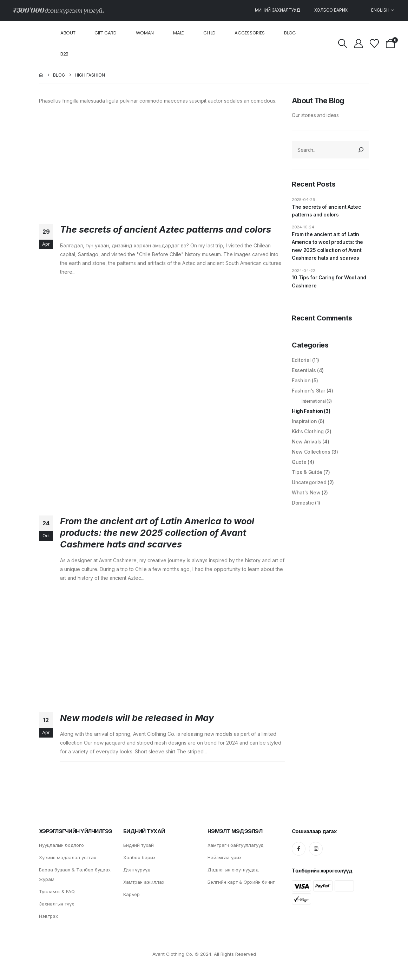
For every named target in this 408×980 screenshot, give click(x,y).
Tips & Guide (307, 472)
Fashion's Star (308, 391)
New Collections (311, 452)
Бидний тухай (139, 845)
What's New (306, 492)
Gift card (105, 33)
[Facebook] (299, 849)
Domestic (303, 503)
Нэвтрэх (48, 916)
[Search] (361, 150)
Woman (145, 33)
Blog (290, 33)
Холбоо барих (331, 10)
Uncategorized (309, 482)
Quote (299, 462)
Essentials (304, 370)
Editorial (301, 360)
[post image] (162, 163)
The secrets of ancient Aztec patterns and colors (166, 229)
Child (209, 33)
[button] (343, 44)
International (314, 401)
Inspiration (304, 421)
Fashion (301, 380)
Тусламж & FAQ (57, 891)
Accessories (250, 33)
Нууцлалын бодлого (61, 845)
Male (179, 33)
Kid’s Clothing (308, 431)
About (68, 33)
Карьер (131, 894)
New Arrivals (307, 442)
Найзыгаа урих (225, 857)
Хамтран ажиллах (144, 882)
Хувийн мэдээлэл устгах (68, 857)
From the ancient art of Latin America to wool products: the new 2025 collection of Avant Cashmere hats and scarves (157, 533)
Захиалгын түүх (57, 904)
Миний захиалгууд (278, 10)
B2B (64, 54)
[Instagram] (316, 849)
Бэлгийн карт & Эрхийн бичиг (241, 882)
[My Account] (359, 44)
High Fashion (307, 411)
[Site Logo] (28, 44)
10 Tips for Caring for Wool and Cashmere (329, 281)
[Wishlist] (374, 44)
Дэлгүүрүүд (137, 870)
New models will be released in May (137, 718)
